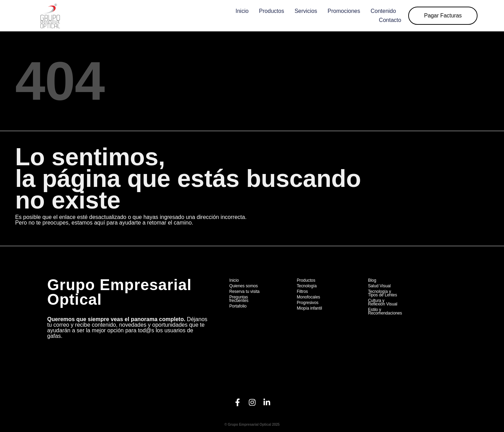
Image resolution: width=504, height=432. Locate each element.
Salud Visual (379, 286)
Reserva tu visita (244, 291)
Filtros (302, 291)
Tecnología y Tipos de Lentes (382, 293)
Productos (270, 11)
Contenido (382, 11)
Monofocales (308, 297)
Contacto (389, 20)
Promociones (343, 11)
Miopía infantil (309, 308)
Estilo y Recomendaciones (385, 311)
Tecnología (307, 286)
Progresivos (308, 303)
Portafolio (238, 306)
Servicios (305, 11)
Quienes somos (243, 286)
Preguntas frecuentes (239, 299)
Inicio (241, 11)
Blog (372, 280)
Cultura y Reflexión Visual (382, 302)
